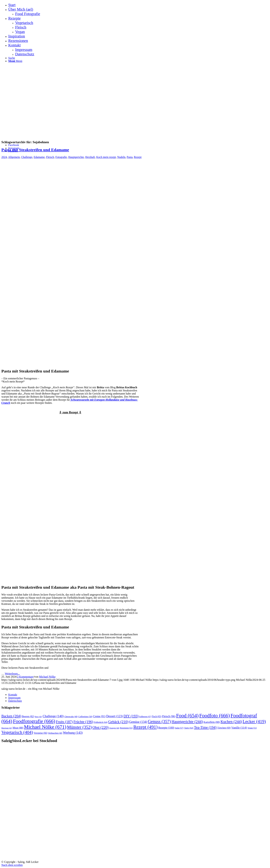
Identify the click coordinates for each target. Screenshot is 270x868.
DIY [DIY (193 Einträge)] (131, 716)
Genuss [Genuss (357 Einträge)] (159, 721)
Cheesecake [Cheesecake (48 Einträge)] (71, 717)
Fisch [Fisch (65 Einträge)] (157, 716)
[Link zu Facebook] (14, 145)
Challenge (27, 157)
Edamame (39, 157)
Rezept (138, 157)
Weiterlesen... (12, 674)
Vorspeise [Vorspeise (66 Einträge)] (40, 733)
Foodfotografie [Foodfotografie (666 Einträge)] (34, 721)
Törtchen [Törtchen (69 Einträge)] (224, 728)
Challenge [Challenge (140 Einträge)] (53, 716)
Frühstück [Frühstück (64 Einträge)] (101, 722)
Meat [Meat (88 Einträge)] (18, 728)
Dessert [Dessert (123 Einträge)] (115, 716)
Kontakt (13, 695)
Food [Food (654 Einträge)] (187, 716)
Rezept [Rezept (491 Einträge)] (145, 727)
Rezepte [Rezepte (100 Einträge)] (166, 728)
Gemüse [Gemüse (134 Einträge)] (138, 722)
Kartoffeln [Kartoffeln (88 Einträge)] (212, 722)
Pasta (130, 157)
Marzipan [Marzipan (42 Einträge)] (7, 728)
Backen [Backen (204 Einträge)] (11, 716)
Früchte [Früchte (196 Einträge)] (83, 722)
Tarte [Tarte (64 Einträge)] (189, 728)
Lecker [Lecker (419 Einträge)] (254, 721)
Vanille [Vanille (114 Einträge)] (239, 728)
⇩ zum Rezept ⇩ (70, 412)
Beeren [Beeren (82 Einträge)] (28, 716)
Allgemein (14, 157)
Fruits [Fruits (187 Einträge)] (64, 722)
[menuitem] (138, 5)
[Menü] (15, 61)
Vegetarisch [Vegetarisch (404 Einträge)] (17, 732)
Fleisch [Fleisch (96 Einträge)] (169, 716)
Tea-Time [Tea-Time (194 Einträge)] (205, 727)
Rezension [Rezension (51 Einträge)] (126, 728)
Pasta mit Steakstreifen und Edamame (35, 150)
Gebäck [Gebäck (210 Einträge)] (118, 722)
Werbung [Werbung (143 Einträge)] (73, 733)
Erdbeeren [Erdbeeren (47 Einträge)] (145, 717)
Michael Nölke (47, 677)
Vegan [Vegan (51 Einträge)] (252, 728)
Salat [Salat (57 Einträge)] (179, 728)
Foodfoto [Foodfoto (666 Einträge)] (214, 716)
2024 (4, 157)
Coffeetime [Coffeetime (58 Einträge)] (85, 717)
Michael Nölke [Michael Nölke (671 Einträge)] (45, 727)
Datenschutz (15, 701)
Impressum (14, 698)
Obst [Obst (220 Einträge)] (100, 727)
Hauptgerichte (76, 157)
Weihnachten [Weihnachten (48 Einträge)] (55, 733)
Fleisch (50, 157)
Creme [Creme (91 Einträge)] (99, 716)
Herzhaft (90, 157)
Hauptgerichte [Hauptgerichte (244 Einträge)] (187, 722)
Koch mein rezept (106, 157)
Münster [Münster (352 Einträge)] (79, 727)
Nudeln (121, 157)
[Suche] (12, 58)
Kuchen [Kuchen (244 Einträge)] (231, 722)
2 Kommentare (25, 677)
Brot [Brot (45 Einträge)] (38, 717)
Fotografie (61, 157)
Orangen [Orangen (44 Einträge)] (114, 728)
